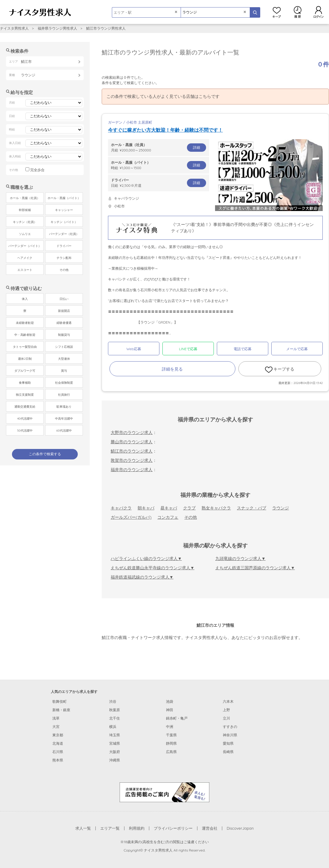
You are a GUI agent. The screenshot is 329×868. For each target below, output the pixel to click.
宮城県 (115, 743)
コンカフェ (168, 517)
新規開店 (64, 311)
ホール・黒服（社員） (25, 198)
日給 (159, 183)
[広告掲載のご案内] (164, 792)
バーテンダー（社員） (64, 234)
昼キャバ (169, 508)
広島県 (171, 752)
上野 (226, 710)
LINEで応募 (188, 349)
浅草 (56, 718)
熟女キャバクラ (216, 508)
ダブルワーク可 (25, 371)
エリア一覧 (110, 828)
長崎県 (228, 752)
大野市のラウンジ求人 (132, 433)
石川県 (58, 752)
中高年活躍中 (64, 419)
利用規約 (137, 828)
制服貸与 (64, 335)
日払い (64, 299)
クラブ (189, 508)
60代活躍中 (64, 431)
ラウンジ (281, 508)
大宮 (56, 727)
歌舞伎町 (60, 701)
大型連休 (64, 359)
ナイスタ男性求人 (14, 28)
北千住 (115, 718)
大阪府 (115, 752)
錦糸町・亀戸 (177, 718)
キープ (277, 12)
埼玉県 (115, 735)
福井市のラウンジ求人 (132, 470)
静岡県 (171, 743)
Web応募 (134, 349)
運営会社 (210, 828)
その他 (191, 517)
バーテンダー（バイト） (25, 246)
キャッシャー (64, 210)
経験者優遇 (64, 323)
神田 (170, 710)
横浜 (113, 727)
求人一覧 (83, 828)
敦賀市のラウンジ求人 (132, 460)
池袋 (170, 701)
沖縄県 (115, 760)
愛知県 (228, 743)
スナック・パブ (252, 508)
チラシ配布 (64, 258)
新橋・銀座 (61, 710)
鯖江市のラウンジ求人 (132, 451)
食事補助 (25, 383)
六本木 (228, 701)
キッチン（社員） (25, 222)
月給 (159, 147)
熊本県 (58, 760)
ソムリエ (25, 234)
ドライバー (64, 246)
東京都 (58, 735)
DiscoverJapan (240, 828)
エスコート (25, 270)
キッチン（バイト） (64, 222)
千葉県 (171, 735)
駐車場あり (64, 407)
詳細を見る (172, 369)
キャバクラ (121, 508)
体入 (25, 299)
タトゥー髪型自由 (25, 347)
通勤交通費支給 (25, 407)
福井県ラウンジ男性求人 (57, 28)
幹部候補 (25, 210)
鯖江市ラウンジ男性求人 (106, 28)
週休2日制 (25, 359)
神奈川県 (230, 735)
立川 (226, 718)
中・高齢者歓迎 (25, 335)
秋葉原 (115, 710)
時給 (159, 165)
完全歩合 (37, 170)
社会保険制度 (64, 383)
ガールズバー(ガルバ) (131, 517)
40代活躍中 (25, 419)
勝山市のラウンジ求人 (132, 442)
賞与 (64, 371)
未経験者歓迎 (25, 323)
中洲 (170, 727)
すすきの (230, 727)
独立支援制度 (25, 395)
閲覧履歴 (298, 12)
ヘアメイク (25, 258)
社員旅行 (64, 395)
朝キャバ (146, 508)
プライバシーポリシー (173, 828)
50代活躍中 (25, 431)
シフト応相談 (64, 347)
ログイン (319, 12)
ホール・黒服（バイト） (64, 198)
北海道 (58, 743)
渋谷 (113, 701)
